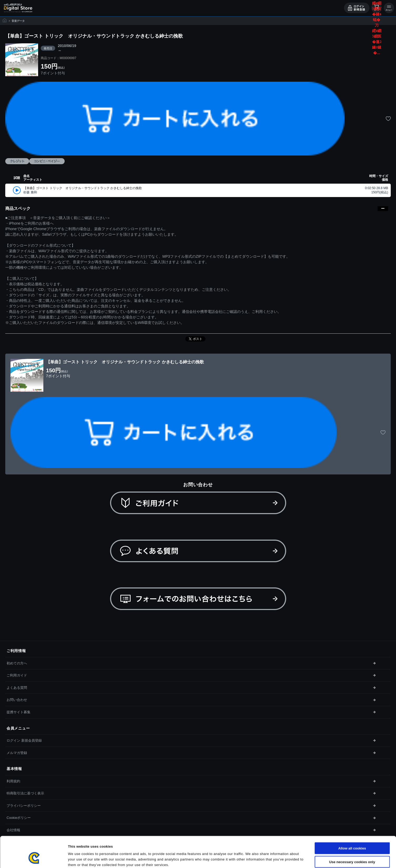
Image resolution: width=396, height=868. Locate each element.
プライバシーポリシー (24, 806)
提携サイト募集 (19, 712)
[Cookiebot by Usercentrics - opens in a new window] (34, 858)
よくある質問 (17, 688)
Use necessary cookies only (352, 836)
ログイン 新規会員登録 (24, 740)
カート (377, 8)
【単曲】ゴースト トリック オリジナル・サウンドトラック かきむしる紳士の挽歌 (83, 188)
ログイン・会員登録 (357, 8)
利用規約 (13, 781)
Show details (256, 858)
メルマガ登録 (17, 753)
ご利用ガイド (17, 675)
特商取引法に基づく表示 (25, 793)
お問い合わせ (17, 700)
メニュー (389, 8)
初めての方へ (17, 663)
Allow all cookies (352, 822)
